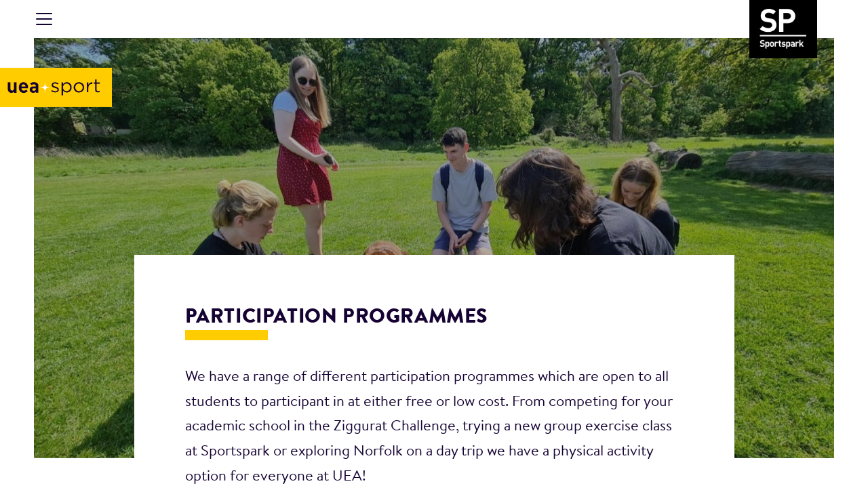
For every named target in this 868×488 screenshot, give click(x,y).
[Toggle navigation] (44, 19)
